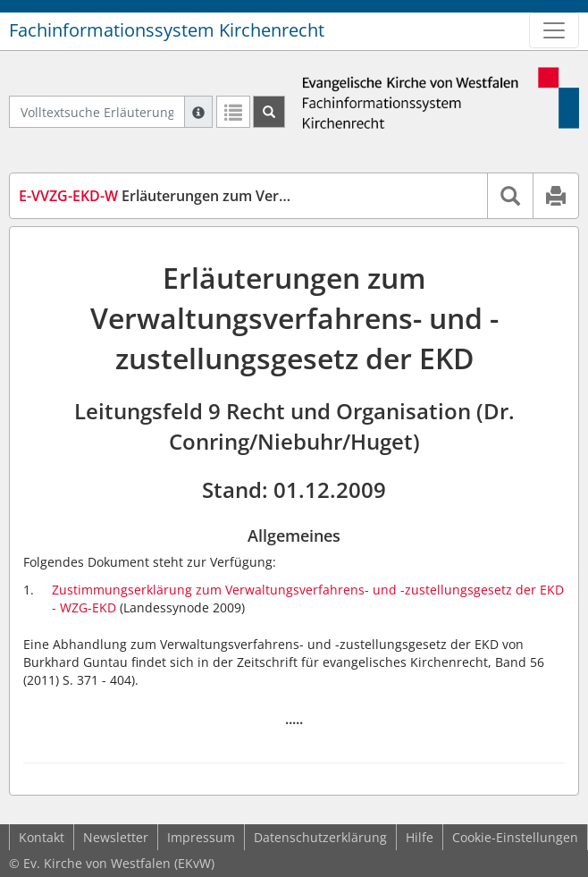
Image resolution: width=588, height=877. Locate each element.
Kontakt (42, 837)
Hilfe (420, 837)
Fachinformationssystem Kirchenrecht (167, 30)
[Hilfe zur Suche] (198, 112)
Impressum (201, 837)
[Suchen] (269, 112)
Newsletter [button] (116, 837)
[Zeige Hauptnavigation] (554, 30)
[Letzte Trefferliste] (233, 112)
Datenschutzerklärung (320, 837)
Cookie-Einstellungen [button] (515, 837)
